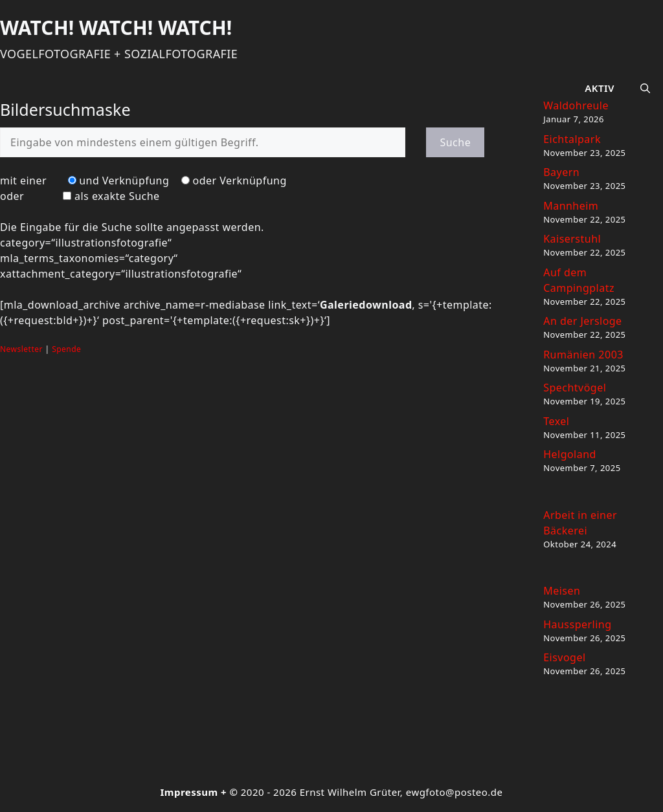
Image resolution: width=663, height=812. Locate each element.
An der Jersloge (582, 321)
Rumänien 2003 (583, 355)
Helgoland (570, 454)
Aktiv (600, 88)
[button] (645, 88)
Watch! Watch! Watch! (116, 27)
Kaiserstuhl (572, 239)
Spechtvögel (575, 388)
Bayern (561, 172)
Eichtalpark (572, 139)
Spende (66, 349)
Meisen (562, 591)
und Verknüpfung (124, 181)
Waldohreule (576, 105)
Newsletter (21, 349)
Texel (556, 421)
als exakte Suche (117, 196)
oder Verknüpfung (240, 181)
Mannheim (571, 206)
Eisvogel (564, 657)
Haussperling (577, 624)
